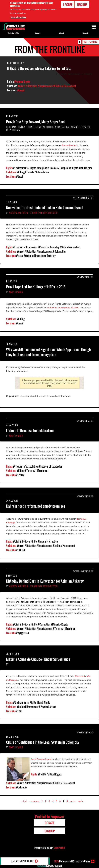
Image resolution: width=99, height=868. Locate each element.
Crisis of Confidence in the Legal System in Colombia (43, 742)
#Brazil (21, 90)
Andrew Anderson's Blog (83, 198)
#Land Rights (85, 168)
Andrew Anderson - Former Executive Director (33, 213)
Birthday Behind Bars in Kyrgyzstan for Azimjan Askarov (45, 581)
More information (18, 17)
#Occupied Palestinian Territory (40, 256)
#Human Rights (22, 82)
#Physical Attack (48, 707)
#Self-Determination (70, 247)
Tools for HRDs (13, 33)
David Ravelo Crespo (41, 759)
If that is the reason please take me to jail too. (39, 68)
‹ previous (34, 801)
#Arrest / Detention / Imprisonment (36, 86)
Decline (82, 4)
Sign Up (50, 831)
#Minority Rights (59, 624)
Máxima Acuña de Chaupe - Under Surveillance (38, 659)
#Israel (20, 256)
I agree (68, 4)
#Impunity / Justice (48, 541)
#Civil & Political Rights (25, 541)
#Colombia (22, 787)
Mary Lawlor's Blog (85, 277)
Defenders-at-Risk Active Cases (72, 861)
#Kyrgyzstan (23, 633)
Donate (38, 33)
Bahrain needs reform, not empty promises (36, 506)
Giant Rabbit (59, 848)
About (62, 33)
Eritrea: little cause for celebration (30, 430)
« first (24, 801)
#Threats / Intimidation (37, 172)
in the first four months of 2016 (63, 308)
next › (73, 801)
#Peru (19, 711)
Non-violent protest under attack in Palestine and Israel (45, 207)
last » (81, 801)
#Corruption (44, 624)
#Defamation (60, 251)
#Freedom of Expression (25, 247)
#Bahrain (21, 550)
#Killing (21, 172)
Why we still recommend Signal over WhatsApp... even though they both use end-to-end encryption (48, 352)
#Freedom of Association (26, 466)
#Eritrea (20, 475)
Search (86, 33)
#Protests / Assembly (49, 247)
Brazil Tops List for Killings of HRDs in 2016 (36, 287)
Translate (92, 42)
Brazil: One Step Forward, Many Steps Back (36, 122)
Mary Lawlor (16, 292)
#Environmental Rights (25, 168)
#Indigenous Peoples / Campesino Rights (57, 168)
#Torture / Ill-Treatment (37, 471)
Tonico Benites (69, 145)
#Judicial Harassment (65, 86)
